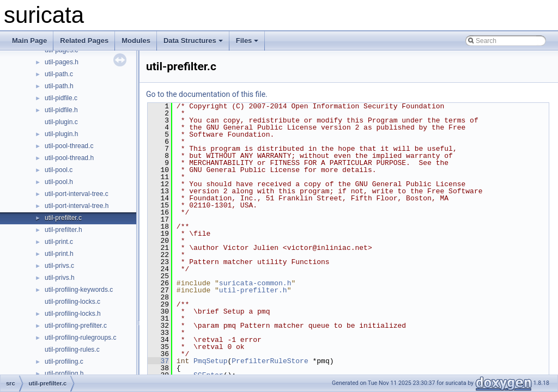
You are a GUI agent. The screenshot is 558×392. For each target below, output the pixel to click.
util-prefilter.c (63, 218)
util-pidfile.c (61, 98)
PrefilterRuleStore (270, 361)
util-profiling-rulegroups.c (80, 338)
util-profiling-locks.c (72, 302)
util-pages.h (62, 62)
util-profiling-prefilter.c (76, 326)
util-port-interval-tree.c (77, 194)
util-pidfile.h (61, 110)
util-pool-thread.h (69, 158)
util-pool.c (59, 170)
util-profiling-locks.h (73, 314)
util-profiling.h (64, 373)
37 (158, 361)
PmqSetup (210, 361)
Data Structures (193, 41)
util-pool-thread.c (69, 146)
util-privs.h (60, 278)
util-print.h (59, 254)
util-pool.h (59, 182)
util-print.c (59, 242)
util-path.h (59, 86)
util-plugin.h (61, 134)
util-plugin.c (61, 122)
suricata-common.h (255, 283)
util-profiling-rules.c (72, 350)
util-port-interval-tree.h (77, 206)
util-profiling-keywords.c (79, 290)
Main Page (29, 41)
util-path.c (59, 74)
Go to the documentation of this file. (207, 94)
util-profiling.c (64, 362)
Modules (136, 41)
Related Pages (84, 41)
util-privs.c (59, 266)
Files (247, 41)
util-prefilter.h (63, 230)
